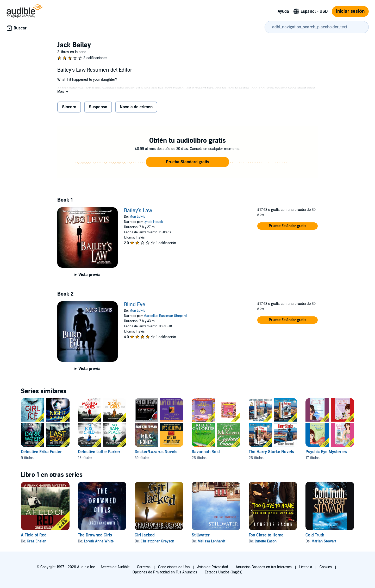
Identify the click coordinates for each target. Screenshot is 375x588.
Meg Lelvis (137, 217)
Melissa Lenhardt (211, 541)
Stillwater (201, 535)
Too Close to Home (266, 535)
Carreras (144, 567)
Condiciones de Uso (174, 567)
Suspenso (98, 107)
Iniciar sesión (350, 11)
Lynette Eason (266, 541)
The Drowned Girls (95, 535)
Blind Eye (135, 305)
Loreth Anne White (99, 541)
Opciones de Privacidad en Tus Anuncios (165, 572)
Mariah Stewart (324, 541)
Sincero (69, 107)
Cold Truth (315, 535)
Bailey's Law (138, 211)
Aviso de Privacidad (213, 567)
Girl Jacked (145, 535)
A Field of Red (34, 535)
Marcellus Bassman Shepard (165, 316)
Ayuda (283, 11)
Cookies (326, 567)
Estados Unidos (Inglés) (224, 572)
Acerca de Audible (115, 567)
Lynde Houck (153, 222)
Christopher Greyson (157, 541)
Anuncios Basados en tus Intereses (264, 567)
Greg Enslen (37, 541)
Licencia (306, 567)
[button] (63, 92)
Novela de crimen (136, 107)
